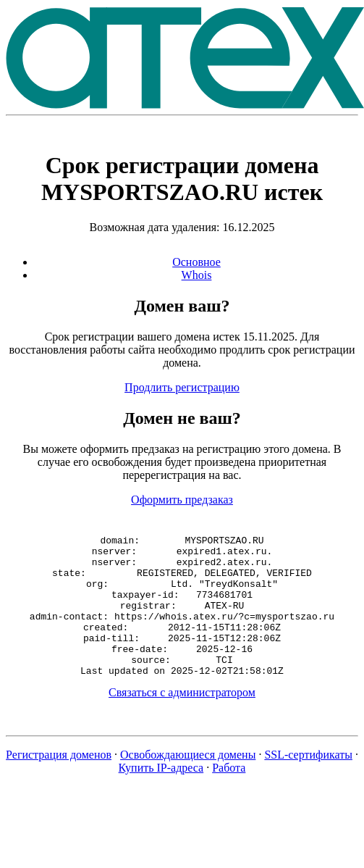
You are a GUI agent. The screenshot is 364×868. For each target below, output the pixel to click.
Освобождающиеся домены (188, 783)
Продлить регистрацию (182, 387)
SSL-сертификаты (308, 783)
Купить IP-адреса (161, 796)
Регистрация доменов (59, 783)
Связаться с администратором (182, 721)
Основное (196, 262)
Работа (229, 796)
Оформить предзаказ (182, 500)
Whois (197, 275)
